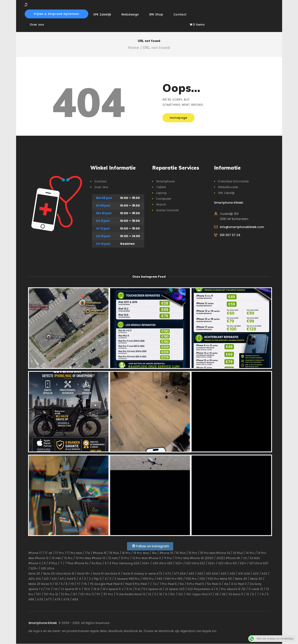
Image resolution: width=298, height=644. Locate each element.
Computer (164, 199)
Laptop (161, 193)
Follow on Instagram (151, 546)
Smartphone (165, 181)
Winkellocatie (228, 187)
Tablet (161, 187)
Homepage (178, 118)
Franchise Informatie (233, 181)
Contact (100, 181)
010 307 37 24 (230, 235)
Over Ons (101, 187)
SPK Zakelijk (226, 193)
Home (134, 48)
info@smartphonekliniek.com (242, 227)
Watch (161, 204)
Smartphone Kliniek (43, 623)
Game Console (167, 210)
